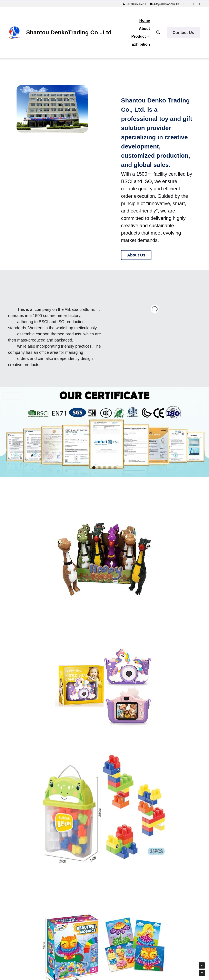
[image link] (14, 32)
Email (31, 884)
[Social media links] (183, 4)
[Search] (158, 33)
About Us (136, 255)
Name (31, 873)
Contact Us (183, 33)
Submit (63, 926)
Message (34, 897)
